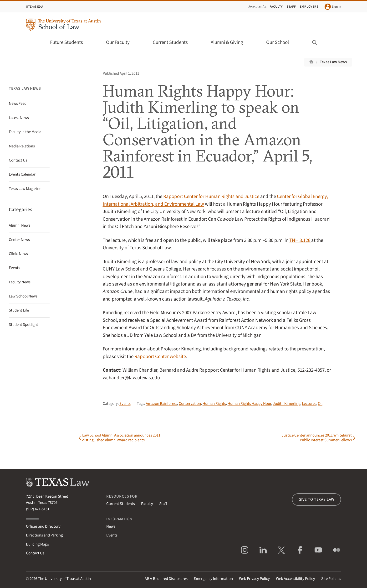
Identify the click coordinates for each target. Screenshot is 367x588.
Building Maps (37, 544)
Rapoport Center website (160, 356)
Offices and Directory (43, 526)
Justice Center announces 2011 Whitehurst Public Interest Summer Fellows (317, 438)
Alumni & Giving (230, 42)
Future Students (70, 42)
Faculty (276, 7)
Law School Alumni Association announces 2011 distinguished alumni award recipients (121, 438)
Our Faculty (121, 42)
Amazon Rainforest (161, 404)
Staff (291, 7)
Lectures (309, 404)
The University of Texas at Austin (64, 579)
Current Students (173, 42)
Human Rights (214, 404)
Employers (309, 7)
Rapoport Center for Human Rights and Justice (212, 196)
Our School (281, 42)
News (111, 526)
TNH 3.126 (300, 240)
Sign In (333, 7)
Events (125, 404)
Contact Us (35, 553)
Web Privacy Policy (254, 579)
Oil (320, 404)
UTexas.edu (34, 7)
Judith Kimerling (287, 404)
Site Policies (331, 579)
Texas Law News (333, 62)
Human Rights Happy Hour (249, 404)
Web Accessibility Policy (296, 579)
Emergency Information (213, 579)
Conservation (190, 404)
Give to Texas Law (316, 500)
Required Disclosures (166, 579)
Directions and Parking (44, 535)
